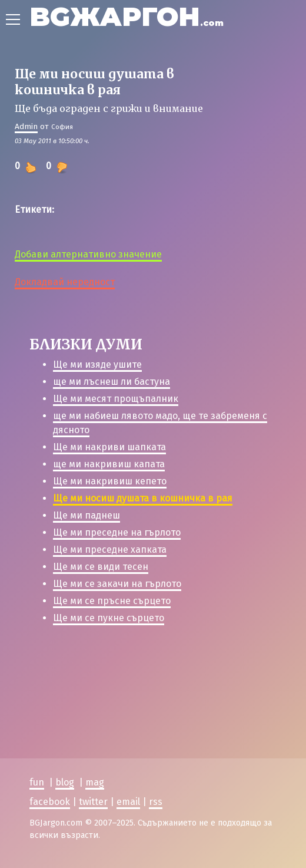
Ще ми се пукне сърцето (109, 618)
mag (95, 782)
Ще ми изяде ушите (97, 364)
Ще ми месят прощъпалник (116, 399)
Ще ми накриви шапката (109, 447)
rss (156, 801)
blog (65, 782)
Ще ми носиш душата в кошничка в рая (143, 498)
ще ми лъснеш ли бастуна (112, 382)
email (128, 801)
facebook (50, 801)
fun (37, 782)
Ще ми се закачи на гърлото (117, 584)
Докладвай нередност (65, 282)
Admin (26, 126)
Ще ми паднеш (87, 515)
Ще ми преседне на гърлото (117, 532)
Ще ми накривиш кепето (110, 481)
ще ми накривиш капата (109, 464)
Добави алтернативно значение (88, 254)
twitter (93, 801)
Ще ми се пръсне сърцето (112, 601)
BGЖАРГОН (127, 16)
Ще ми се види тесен (101, 567)
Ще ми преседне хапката (110, 549)
